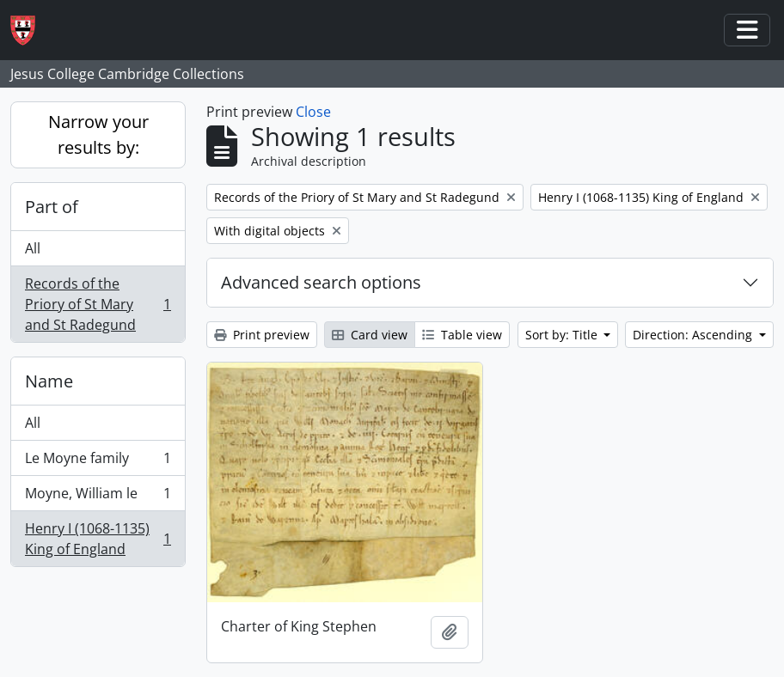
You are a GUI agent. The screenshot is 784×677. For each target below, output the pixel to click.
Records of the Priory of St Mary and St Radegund (98, 304)
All (33, 248)
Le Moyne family (98, 462)
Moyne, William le (98, 497)
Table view (462, 335)
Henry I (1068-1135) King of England (98, 539)
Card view (370, 335)
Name (49, 381)
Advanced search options (321, 282)
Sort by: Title (563, 335)
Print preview (262, 335)
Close (313, 112)
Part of (52, 207)
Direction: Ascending (694, 335)
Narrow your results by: (98, 134)
